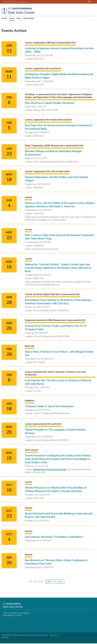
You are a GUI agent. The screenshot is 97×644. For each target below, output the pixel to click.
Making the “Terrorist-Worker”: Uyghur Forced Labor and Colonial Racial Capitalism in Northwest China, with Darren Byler (58, 268)
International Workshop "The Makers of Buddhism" (54, 537)
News (19, 18)
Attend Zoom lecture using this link (50, 470)
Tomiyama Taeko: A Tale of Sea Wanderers (49, 407)
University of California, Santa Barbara (15, 2)
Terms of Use (53, 636)
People (4, 18)
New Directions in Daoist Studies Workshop (49, 104)
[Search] (90, 2)
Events (12, 18)
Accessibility (5, 638)
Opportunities (29, 18)
